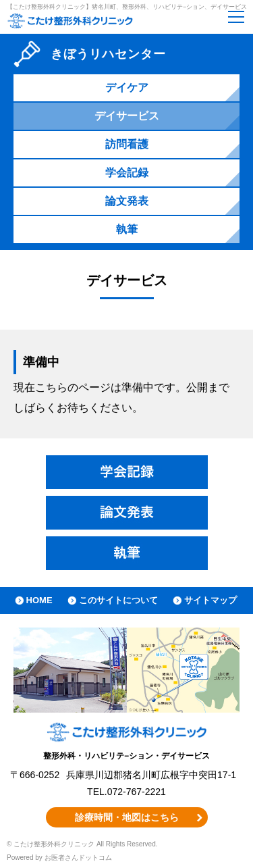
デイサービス (127, 116)
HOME (39, 600)
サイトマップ (210, 600)
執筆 (127, 229)
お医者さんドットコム (78, 858)
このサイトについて (118, 600)
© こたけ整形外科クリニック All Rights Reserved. (82, 844)
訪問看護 (127, 144)
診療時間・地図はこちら (127, 817)
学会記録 (127, 173)
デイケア (127, 87)
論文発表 (127, 201)
